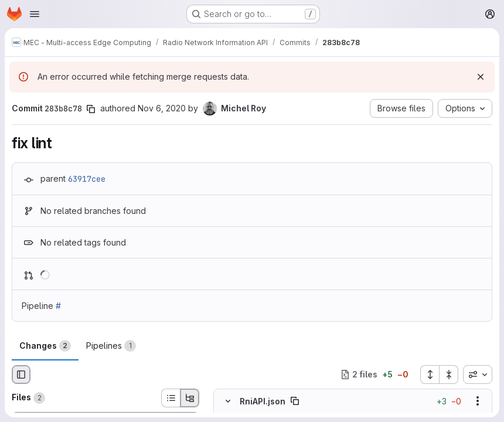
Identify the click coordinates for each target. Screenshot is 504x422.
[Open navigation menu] (35, 14)
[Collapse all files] (449, 375)
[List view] (171, 398)
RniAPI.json (263, 401)
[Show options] (478, 401)
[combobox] (478, 375)
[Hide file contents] (228, 401)
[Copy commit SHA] (91, 109)
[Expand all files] (430, 375)
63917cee (87, 179)
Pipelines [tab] (111, 346)
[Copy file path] (295, 401)
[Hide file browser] (21, 375)
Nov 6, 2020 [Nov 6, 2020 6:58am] (162, 108)
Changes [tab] (45, 346)
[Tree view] (190, 398)
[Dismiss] (481, 77)
